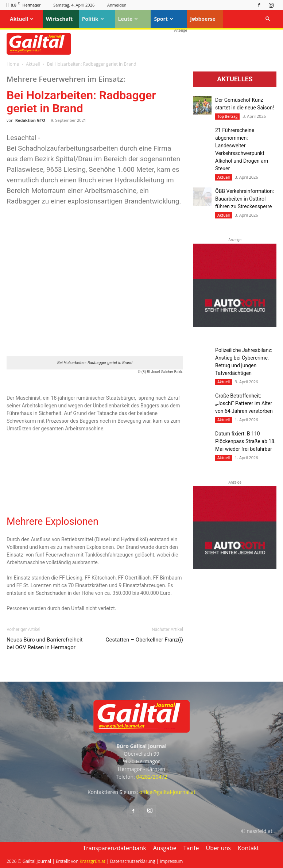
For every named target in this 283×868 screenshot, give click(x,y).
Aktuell (22, 19)
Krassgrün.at (92, 861)
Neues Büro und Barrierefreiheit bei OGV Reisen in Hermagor (45, 644)
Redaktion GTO (30, 120)
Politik (93, 19)
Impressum (171, 861)
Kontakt (248, 848)
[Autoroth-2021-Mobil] (235, 325)
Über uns (218, 848)
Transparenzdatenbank (114, 848)
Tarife (191, 848)
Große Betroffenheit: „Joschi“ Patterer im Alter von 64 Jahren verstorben (244, 403)
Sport (164, 19)
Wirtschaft (59, 19)
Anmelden (117, 5)
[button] (268, 19)
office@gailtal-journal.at (167, 792)
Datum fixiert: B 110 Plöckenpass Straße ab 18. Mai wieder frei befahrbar (245, 441)
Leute (128, 19)
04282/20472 (152, 777)
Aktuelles (235, 79)
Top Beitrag (227, 116)
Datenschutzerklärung (133, 861)
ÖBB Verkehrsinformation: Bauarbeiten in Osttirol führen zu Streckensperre (245, 199)
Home (13, 64)
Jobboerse (203, 19)
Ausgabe (165, 848)
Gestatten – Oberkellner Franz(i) (144, 640)
